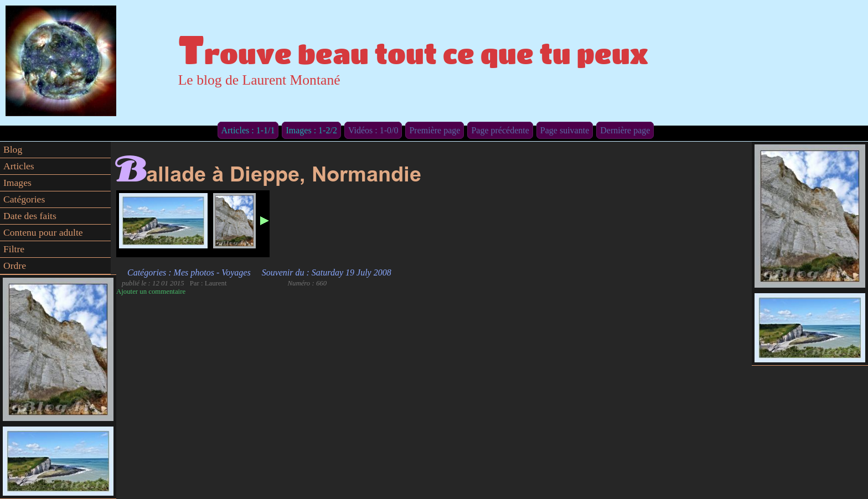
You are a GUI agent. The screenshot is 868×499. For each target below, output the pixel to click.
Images (17, 183)
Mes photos (194, 272)
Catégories (24, 199)
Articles (19, 166)
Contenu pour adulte (43, 232)
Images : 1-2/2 (311, 130)
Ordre (15, 266)
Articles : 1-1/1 (248, 130)
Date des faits (30, 216)
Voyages (236, 272)
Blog (13, 149)
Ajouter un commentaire (151, 292)
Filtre (14, 249)
